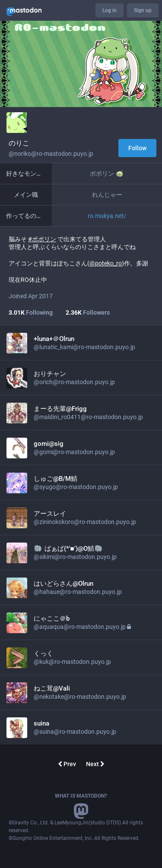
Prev (67, 764)
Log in (110, 10)
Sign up (143, 10)
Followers (88, 312)
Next (95, 764)
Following (31, 312)
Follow (137, 148)
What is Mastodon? (81, 796)
